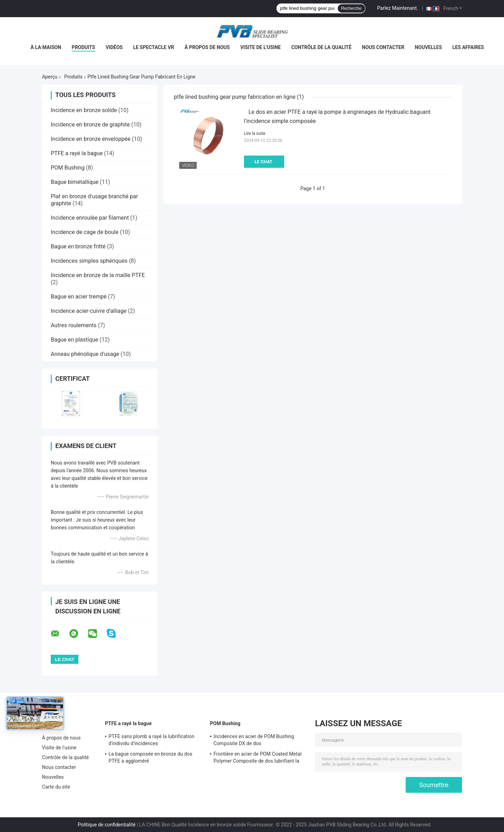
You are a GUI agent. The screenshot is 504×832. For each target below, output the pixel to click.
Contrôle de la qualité (321, 47)
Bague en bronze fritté (78, 246)
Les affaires (468, 47)
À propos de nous (207, 47)
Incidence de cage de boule (85, 232)
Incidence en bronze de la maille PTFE (98, 275)
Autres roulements (74, 325)
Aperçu (50, 77)
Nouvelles (428, 47)
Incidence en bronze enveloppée (91, 139)
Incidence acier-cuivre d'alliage (89, 311)
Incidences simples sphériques (89, 261)
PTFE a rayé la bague (77, 153)
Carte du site (56, 787)
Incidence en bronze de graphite (90, 125)
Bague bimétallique (75, 182)
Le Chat (263, 162)
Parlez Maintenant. (398, 8)
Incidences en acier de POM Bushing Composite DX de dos (254, 740)
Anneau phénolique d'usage (85, 354)
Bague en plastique (75, 340)
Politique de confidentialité (107, 825)
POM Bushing (68, 168)
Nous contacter (383, 47)
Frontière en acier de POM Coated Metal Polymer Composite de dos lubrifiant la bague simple (258, 758)
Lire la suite (255, 133)
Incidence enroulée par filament (90, 218)
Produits (83, 47)
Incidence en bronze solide (84, 110)
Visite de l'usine (260, 47)
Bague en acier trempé (79, 297)
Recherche (351, 8)
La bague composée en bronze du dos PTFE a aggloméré (150, 757)
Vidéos (114, 47)
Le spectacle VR (153, 47)
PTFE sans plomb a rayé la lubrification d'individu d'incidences (151, 740)
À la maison (46, 47)
